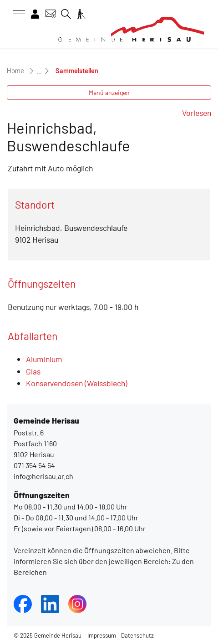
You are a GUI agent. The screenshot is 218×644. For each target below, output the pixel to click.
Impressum (102, 635)
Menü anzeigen (109, 92)
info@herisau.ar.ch (43, 476)
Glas (33, 371)
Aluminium (44, 359)
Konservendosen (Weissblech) (77, 383)
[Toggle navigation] (16, 14)
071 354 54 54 (34, 465)
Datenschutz (137, 635)
